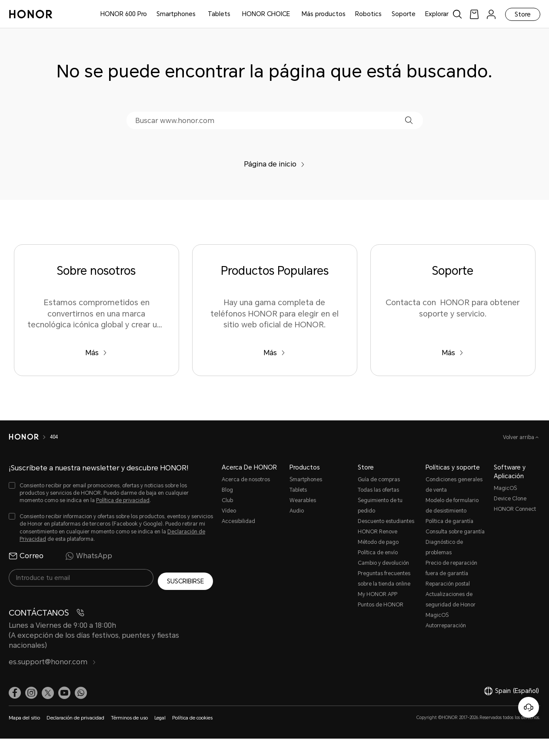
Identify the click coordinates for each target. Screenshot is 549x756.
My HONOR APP (378, 594)
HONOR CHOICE (266, 14)
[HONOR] (29, 437)
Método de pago (378, 542)
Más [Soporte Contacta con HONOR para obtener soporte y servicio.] (453, 353)
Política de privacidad (123, 500)
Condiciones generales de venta (454, 485)
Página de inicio (274, 164)
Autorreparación (446, 626)
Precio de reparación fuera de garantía (451, 568)
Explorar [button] (437, 14)
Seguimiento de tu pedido (380, 506)
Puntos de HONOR (381, 605)
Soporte (404, 14)
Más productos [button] (324, 14)
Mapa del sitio (24, 714)
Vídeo (229, 511)
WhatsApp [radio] (89, 556)
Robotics (368, 14)
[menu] (491, 14)
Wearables (303, 500)
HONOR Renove (378, 532)
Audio (297, 511)
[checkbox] (111, 493)
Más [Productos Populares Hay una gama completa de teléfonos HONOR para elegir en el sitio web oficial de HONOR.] (274, 353)
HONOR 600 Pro (124, 14)
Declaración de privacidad (75, 714)
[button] (409, 120)
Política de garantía (449, 521)
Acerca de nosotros (246, 480)
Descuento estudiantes (386, 521)
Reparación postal (448, 584)
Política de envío (378, 553)
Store (523, 14)
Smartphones (176, 14)
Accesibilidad (238, 521)
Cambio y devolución (383, 563)
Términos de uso (129, 714)
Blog (227, 490)
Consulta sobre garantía (455, 532)
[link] (474, 14)
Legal (160, 714)
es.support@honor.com (52, 658)
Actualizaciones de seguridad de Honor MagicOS (451, 605)
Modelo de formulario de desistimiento (452, 506)
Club (227, 500)
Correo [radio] (26, 556)
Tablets (219, 14)
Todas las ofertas (378, 490)
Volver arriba (519, 437)
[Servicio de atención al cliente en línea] (529, 707)
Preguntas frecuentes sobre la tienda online (384, 579)
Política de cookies (192, 714)
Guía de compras (379, 480)
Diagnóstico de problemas (444, 547)
